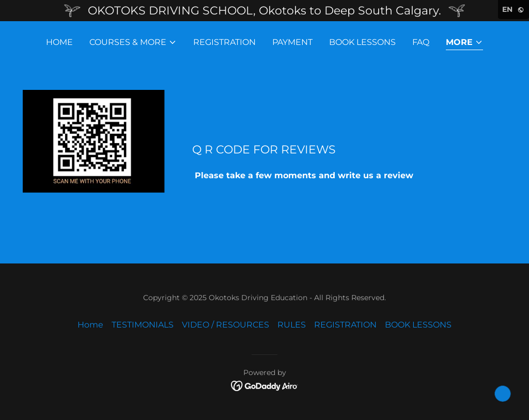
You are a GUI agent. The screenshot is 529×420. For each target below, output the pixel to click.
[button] (133, 42)
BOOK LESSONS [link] (362, 42)
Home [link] (59, 42)
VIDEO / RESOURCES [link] (225, 325)
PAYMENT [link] (292, 42)
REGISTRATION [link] (224, 42)
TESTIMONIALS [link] (143, 325)
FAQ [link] (421, 42)
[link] (265, 385)
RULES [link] (292, 325)
